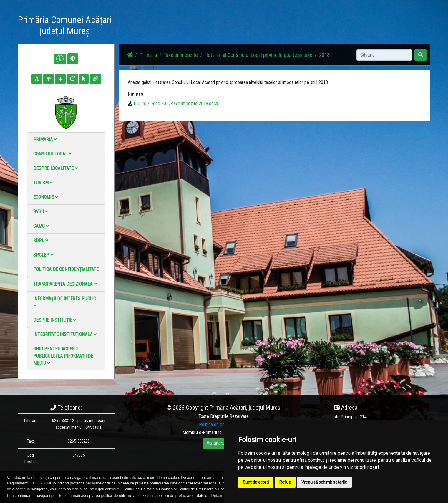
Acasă (190, 26)
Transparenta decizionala (65, 284)
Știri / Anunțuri (216, 26)
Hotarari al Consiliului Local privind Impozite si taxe (258, 55)
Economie (45, 197)
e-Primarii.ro (210, 432)
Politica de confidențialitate (66, 269)
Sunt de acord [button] (256, 482)
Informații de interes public (65, 302)
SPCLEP (43, 255)
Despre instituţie (55, 320)
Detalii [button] (217, 495)
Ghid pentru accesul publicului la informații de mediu (63, 356)
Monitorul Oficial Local (341, 26)
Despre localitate (55, 168)
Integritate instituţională (65, 334)
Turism (43, 183)
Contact (305, 26)
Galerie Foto (248, 26)
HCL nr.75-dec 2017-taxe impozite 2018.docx (176, 104)
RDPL (41, 240)
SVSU (41, 212)
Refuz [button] (285, 482)
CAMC (41, 226)
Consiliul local (52, 154)
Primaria (45, 139)
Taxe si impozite (181, 55)
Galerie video (279, 26)
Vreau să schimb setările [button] (324, 482)
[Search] (384, 55)
